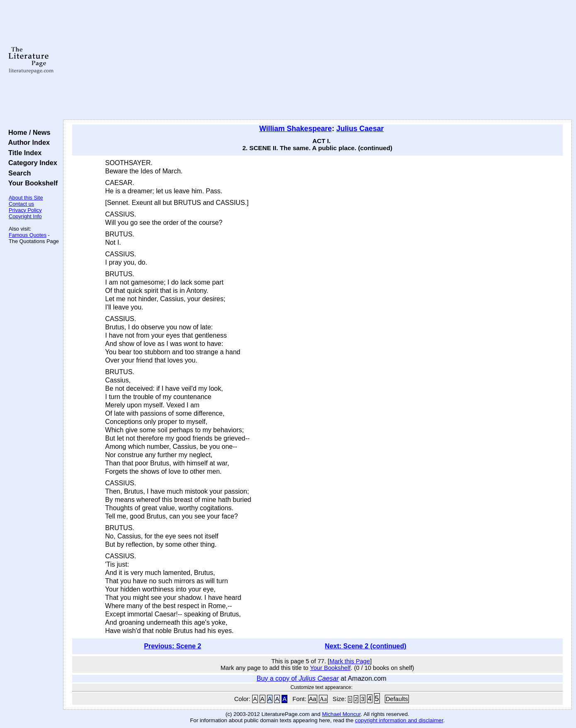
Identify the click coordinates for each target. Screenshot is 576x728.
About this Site (26, 198)
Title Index (23, 153)
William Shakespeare (295, 129)
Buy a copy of (298, 678)
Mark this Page (350, 661)
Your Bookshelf (31, 183)
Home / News (28, 132)
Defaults (397, 699)
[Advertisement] (317, 60)
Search (18, 173)
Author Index (27, 142)
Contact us (21, 204)
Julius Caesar (360, 129)
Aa (313, 699)
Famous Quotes (28, 235)
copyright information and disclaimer (399, 720)
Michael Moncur (341, 714)
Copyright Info (25, 216)
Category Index (31, 163)
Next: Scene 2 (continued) (365, 646)
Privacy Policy (25, 210)
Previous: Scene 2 (173, 646)
